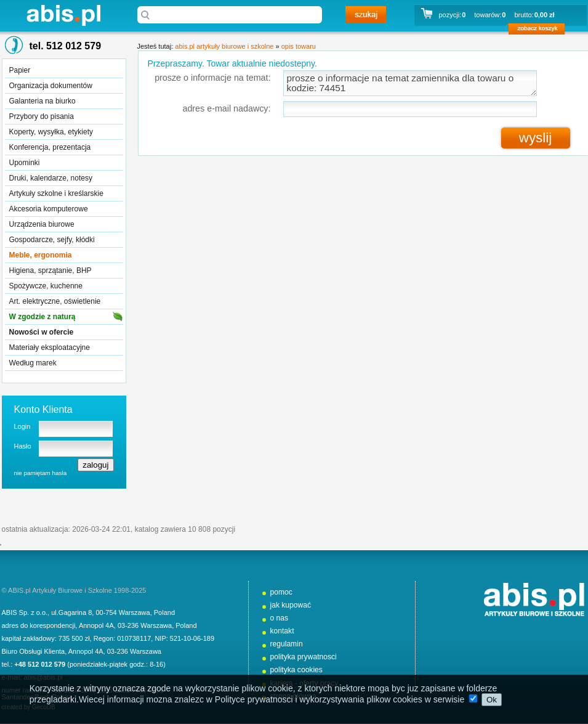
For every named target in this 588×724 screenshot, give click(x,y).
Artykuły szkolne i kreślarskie (56, 193)
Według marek (33, 363)
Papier (20, 70)
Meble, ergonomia (41, 255)
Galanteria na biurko (42, 101)
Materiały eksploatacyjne (50, 348)
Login (22, 426)
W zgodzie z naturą (42, 317)
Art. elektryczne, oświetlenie (55, 301)
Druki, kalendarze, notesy (51, 178)
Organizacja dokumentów (51, 86)
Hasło (23, 446)
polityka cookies (296, 670)
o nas (280, 618)
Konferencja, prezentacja (50, 147)
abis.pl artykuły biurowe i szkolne (63, 15)
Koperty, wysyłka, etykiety (51, 132)
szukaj (366, 15)
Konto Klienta (43, 409)
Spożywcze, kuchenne (46, 286)
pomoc (281, 592)
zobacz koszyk (540, 31)
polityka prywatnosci (304, 657)
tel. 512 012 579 (66, 46)
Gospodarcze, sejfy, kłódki (52, 240)
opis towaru (299, 46)
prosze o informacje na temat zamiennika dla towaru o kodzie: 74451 (410, 83)
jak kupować (291, 605)
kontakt (282, 631)
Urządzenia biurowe (42, 224)
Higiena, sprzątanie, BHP (50, 270)
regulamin (287, 644)
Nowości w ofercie (42, 332)
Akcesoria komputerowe (49, 209)
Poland (164, 612)
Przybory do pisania (42, 116)
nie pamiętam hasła (41, 473)
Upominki (25, 163)
